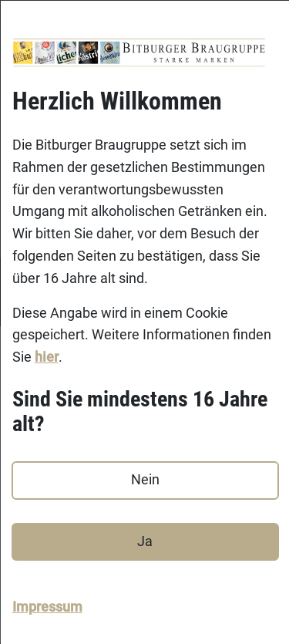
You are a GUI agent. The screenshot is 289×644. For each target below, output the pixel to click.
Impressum (47, 606)
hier (46, 357)
